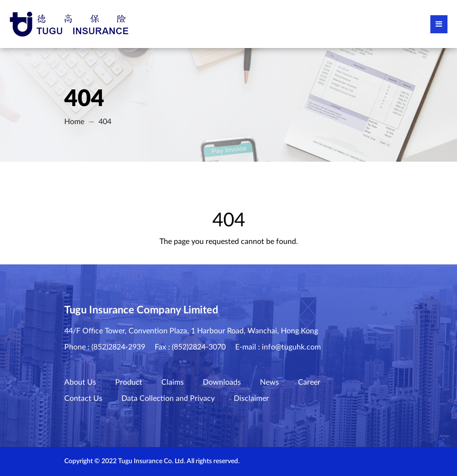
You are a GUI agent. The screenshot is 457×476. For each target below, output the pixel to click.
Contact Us (83, 398)
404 (105, 122)
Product (129, 382)
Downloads (222, 382)
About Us (80, 382)
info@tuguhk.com (291, 347)
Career (309, 382)
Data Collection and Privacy (168, 398)
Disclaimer (251, 398)
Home (74, 122)
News (269, 382)
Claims (173, 382)
